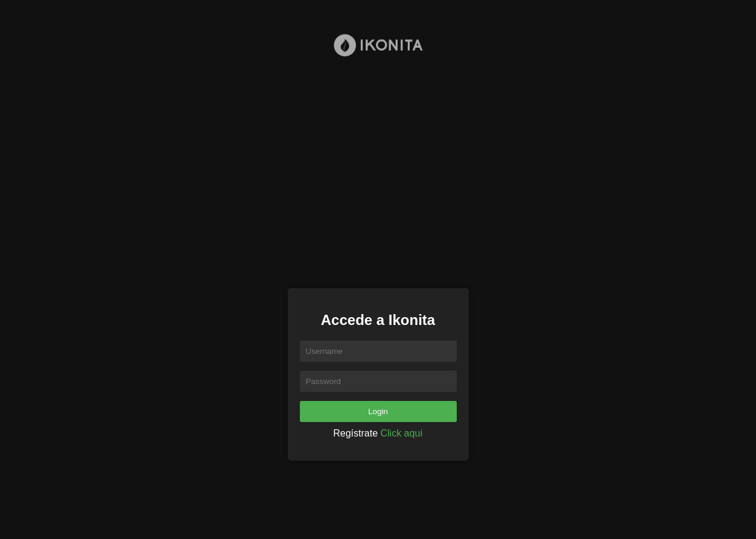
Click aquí (402, 433)
